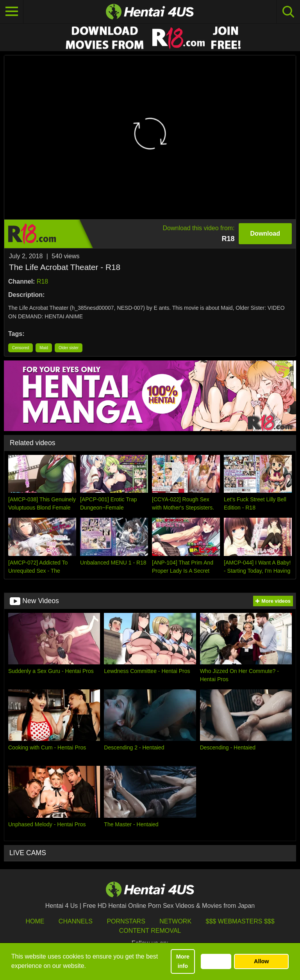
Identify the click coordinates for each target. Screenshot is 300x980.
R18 (42, 281)
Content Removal (150, 931)
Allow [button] (261, 961)
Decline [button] (216, 961)
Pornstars (126, 921)
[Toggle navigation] (12, 12)
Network (175, 921)
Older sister (69, 348)
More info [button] (183, 961)
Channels (76, 921)
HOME (35, 921)
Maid (44, 348)
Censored (21, 348)
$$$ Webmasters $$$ (240, 921)
